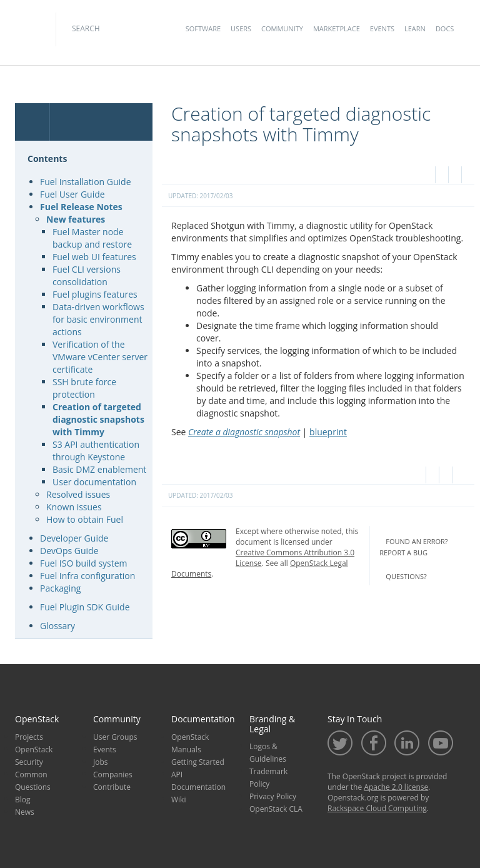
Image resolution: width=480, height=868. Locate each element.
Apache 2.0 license (396, 787)
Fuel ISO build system (84, 563)
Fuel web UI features (94, 257)
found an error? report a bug (413, 547)
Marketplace (337, 28)
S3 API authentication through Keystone (96, 451)
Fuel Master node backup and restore (92, 238)
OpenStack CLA (276, 809)
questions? (406, 576)
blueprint (328, 432)
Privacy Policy (273, 796)
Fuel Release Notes (81, 207)
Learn (415, 28)
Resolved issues (78, 494)
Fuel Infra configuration (87, 576)
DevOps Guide (69, 551)
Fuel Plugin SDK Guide (85, 607)
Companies (113, 775)
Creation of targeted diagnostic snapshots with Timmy (98, 419)
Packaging (60, 588)
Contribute (112, 787)
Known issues (74, 507)
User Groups (115, 737)
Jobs (101, 762)
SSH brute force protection (84, 388)
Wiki (178, 800)
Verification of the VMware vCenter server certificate (100, 357)
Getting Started (198, 762)
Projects (29, 737)
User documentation (94, 482)
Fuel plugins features (95, 294)
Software (203, 28)
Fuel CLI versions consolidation (87, 275)
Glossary (57, 626)
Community (282, 28)
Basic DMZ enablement (99, 469)
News (25, 812)
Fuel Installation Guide (86, 182)
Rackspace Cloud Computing (377, 808)
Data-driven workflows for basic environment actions (98, 319)
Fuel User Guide (72, 194)
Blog (23, 800)
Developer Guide (74, 538)
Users (241, 28)
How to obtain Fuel (85, 519)
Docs (445, 28)
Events (382, 28)
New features (76, 219)
